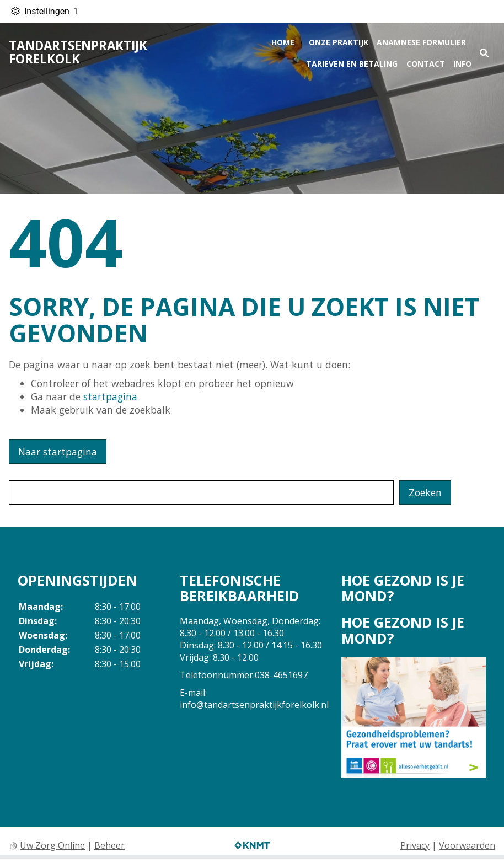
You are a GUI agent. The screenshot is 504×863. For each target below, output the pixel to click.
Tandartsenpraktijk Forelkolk (78, 52)
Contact (426, 64)
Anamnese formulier (421, 42)
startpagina (110, 396)
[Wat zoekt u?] (201, 492)
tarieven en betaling (352, 64)
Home (283, 42)
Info (462, 64)
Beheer (109, 845)
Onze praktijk (339, 42)
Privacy (415, 845)
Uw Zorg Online (52, 845)
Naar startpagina (58, 452)
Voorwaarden (467, 845)
